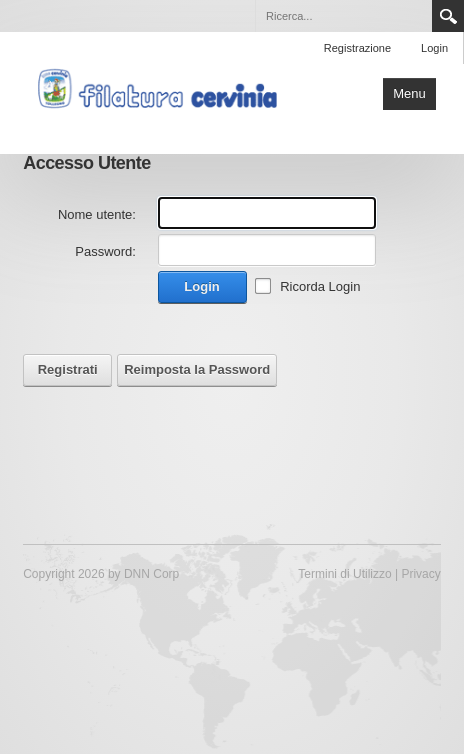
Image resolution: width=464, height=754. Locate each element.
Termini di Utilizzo (344, 574)
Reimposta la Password (197, 369)
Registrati (68, 369)
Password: (105, 251)
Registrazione (357, 48)
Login (434, 48)
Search (448, 16)
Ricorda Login (320, 286)
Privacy (420, 574)
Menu (409, 93)
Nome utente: (97, 214)
